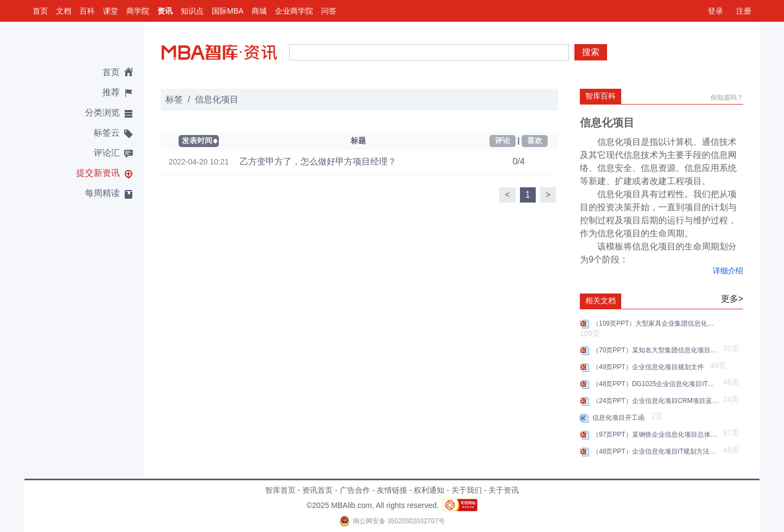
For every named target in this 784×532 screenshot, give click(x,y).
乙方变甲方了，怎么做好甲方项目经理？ (318, 161)
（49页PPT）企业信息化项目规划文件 (650, 367)
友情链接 (392, 490)
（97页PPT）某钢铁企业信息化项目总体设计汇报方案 (656, 435)
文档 (64, 11)
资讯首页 (317, 490)
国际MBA (228, 11)
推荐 (111, 92)
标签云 (107, 133)
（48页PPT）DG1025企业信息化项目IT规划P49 (656, 384)
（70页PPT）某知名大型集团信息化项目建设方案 (656, 350)
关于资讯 (504, 490)
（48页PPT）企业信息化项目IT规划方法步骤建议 (656, 451)
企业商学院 (294, 11)
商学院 (138, 11)
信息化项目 (217, 99)
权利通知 (429, 490)
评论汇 (107, 153)
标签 (174, 99)
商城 (259, 11)
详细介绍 (728, 271)
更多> (732, 299)
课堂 (111, 11)
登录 (715, 11)
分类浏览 (102, 112)
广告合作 (355, 490)
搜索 (591, 52)
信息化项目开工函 (620, 418)
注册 (744, 11)
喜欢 (535, 140)
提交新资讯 (98, 173)
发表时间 (197, 140)
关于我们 (467, 490)
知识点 (192, 11)
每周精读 (102, 193)
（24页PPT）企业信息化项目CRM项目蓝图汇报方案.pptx (656, 401)
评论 (503, 140)
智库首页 (280, 490)
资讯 (165, 11)
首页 (40, 11)
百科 (87, 11)
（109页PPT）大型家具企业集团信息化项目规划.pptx (656, 323)
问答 (329, 11)
